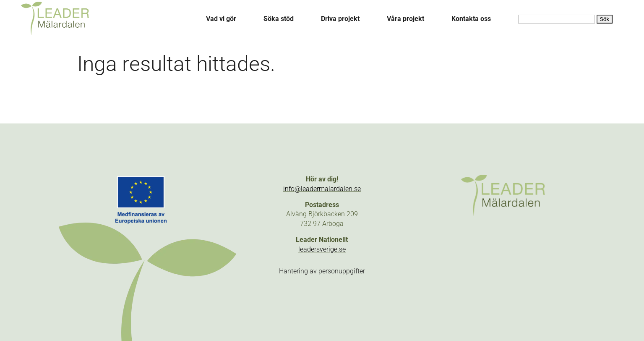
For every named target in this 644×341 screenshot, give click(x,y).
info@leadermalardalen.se (322, 189)
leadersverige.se (322, 249)
